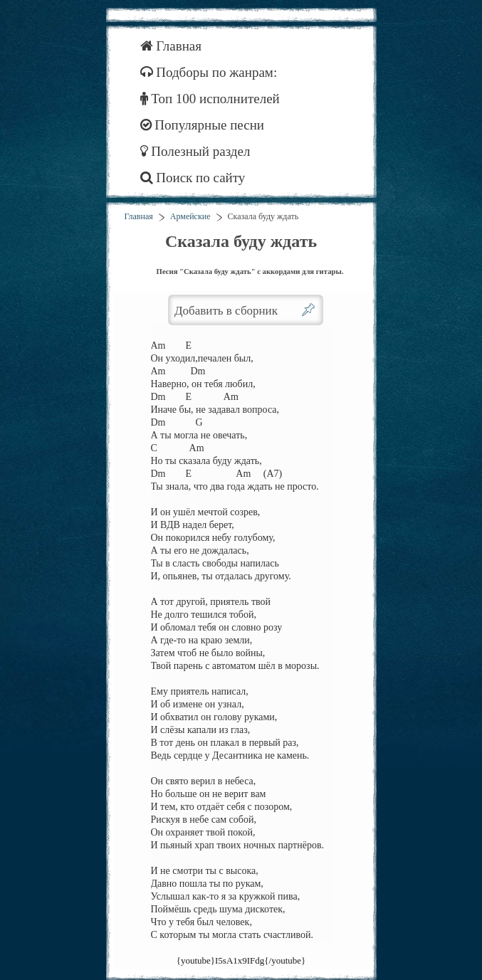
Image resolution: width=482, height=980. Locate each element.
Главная (171, 46)
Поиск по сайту (193, 178)
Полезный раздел (195, 151)
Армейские (190, 216)
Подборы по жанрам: (209, 72)
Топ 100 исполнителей (210, 99)
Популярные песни (203, 125)
